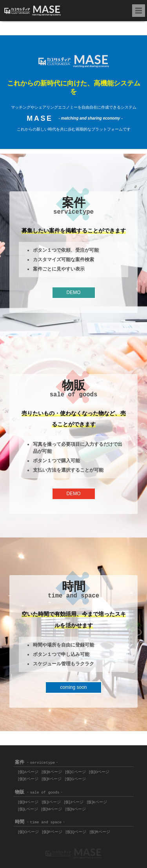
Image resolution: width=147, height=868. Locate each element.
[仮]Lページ (28, 809)
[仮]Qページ (76, 832)
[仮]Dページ (99, 772)
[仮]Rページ (100, 832)
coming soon (73, 687)
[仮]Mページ (52, 809)
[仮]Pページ (52, 832)
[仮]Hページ (28, 802)
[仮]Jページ (74, 802)
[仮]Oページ (28, 832)
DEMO (74, 292)
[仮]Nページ (76, 809)
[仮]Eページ (28, 779)
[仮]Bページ (52, 772)
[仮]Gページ (75, 779)
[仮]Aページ (28, 772)
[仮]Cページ (75, 772)
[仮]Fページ (52, 779)
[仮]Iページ (51, 802)
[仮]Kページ (97, 802)
